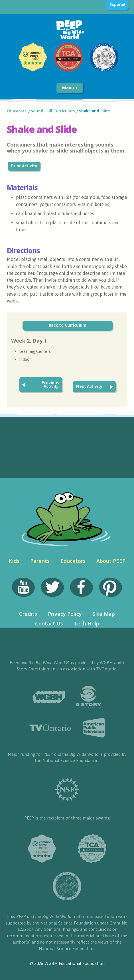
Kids (14, 561)
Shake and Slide (94, 111)
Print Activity (24, 166)
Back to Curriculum (68, 325)
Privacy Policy (65, 614)
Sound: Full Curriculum (53, 111)
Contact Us (49, 623)
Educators (17, 111)
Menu (70, 88)
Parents (40, 561)
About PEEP (111, 561)
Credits (28, 614)
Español (117, 4)
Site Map (104, 614)
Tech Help (87, 623)
